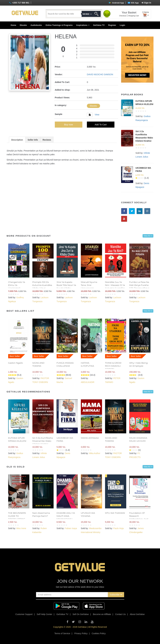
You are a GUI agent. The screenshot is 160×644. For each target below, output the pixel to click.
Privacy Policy (81, 633)
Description (17, 140)
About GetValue (137, 614)
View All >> (148, 236)
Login (122, 25)
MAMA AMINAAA (90, 438)
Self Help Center (45, 614)
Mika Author (95, 453)
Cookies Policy (99, 633)
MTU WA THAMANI (115, 513)
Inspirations (83, 25)
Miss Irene (21, 528)
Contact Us (120, 614)
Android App (116, 3)
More (87, 14)
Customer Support (24, 614)
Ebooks (23, 25)
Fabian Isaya (71, 528)
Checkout (123, 16)
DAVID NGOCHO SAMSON (100, 74)
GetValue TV (99, 25)
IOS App (133, 3)
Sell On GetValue (81, 614)
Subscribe (116, 595)
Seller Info (33, 140)
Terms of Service (62, 633)
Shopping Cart (134, 16)
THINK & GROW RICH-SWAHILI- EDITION (113, 366)
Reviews (47, 140)
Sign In (146, 3)
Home (13, 25)
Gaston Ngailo (16, 363)
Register (112, 25)
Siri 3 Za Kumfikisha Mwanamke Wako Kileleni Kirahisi (43, 441)
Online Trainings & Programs (59, 25)
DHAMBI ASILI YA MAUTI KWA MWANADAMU (66, 516)
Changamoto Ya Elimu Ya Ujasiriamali (17, 285)
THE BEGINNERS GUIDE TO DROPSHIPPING (17, 516)
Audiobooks (36, 25)
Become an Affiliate (102, 614)
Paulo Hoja (118, 528)
